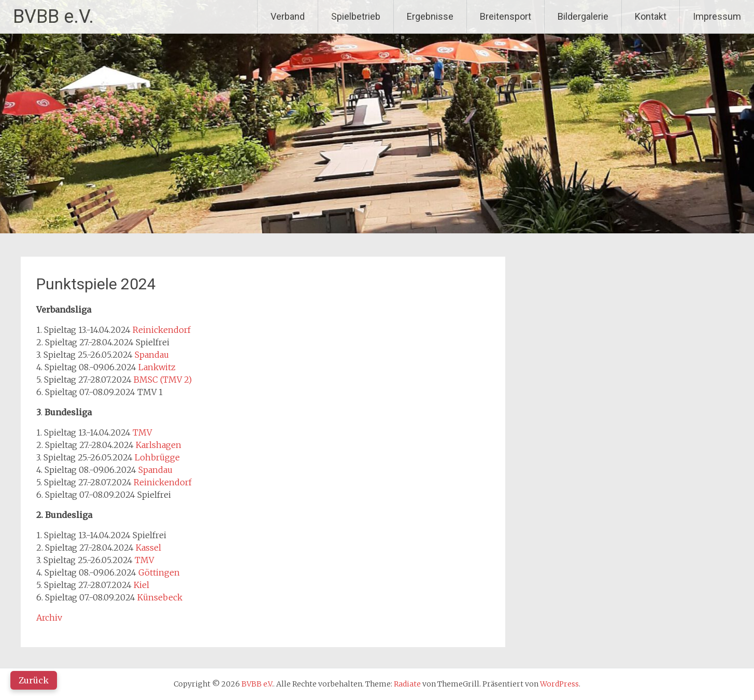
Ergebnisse (430, 16)
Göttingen (159, 572)
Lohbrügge (157, 457)
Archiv (49, 618)
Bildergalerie (583, 16)
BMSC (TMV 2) (163, 380)
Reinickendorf (162, 330)
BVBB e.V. (53, 17)
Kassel (148, 548)
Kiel (141, 585)
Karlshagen (159, 445)
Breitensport (506, 16)
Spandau (152, 355)
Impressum (717, 16)
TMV (142, 432)
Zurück (34, 680)
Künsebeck (160, 597)
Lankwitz (157, 367)
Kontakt (651, 16)
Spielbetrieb (356, 16)
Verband (288, 16)
